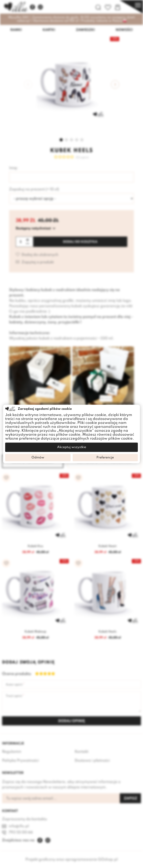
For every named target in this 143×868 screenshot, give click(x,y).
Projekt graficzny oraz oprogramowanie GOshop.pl (72, 860)
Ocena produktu (14, 674)
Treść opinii (14, 696)
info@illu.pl (19, 826)
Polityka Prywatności (20, 761)
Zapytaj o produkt (38, 262)
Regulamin (12, 752)
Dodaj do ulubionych (40, 255)
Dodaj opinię (72, 721)
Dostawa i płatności (92, 761)
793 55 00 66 (21, 832)
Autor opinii (14, 685)
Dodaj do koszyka (80, 242)
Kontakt (82, 752)
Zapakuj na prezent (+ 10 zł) (34, 189)
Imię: (14, 168)
